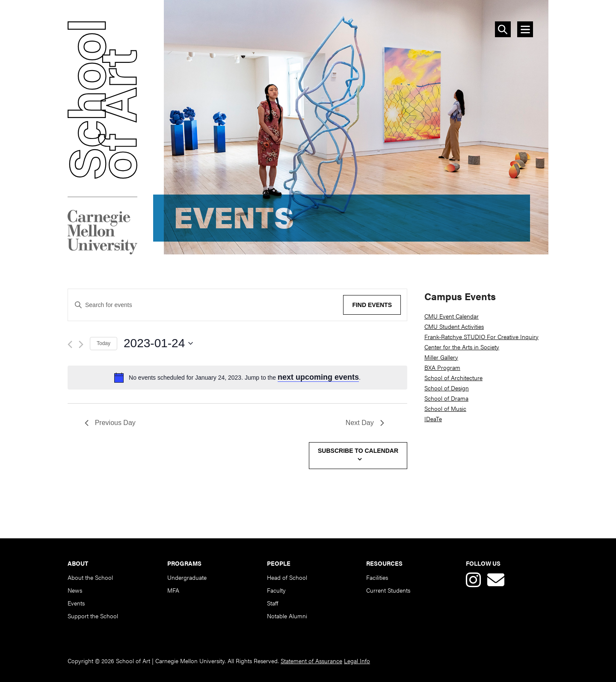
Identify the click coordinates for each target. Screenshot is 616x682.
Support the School (93, 616)
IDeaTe (433, 419)
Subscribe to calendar (358, 451)
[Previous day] (70, 344)
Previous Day (110, 423)
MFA (173, 590)
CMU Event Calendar (452, 316)
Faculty (276, 590)
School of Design (447, 388)
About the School (90, 577)
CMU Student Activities (454, 326)
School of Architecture (453, 378)
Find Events (372, 305)
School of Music (445, 408)
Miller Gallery (441, 357)
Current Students (388, 590)
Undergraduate (187, 577)
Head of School (287, 577)
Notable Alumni (287, 616)
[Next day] (81, 344)
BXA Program (442, 367)
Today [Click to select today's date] (104, 343)
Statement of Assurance (311, 661)
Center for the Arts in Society (462, 347)
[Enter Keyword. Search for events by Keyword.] (203, 305)
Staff (272, 603)
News (75, 590)
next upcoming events (318, 377)
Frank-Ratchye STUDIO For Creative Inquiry (481, 337)
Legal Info (357, 661)
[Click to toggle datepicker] (265, 343)
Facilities (377, 577)
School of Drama (446, 398)
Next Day (365, 423)
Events (76, 603)
